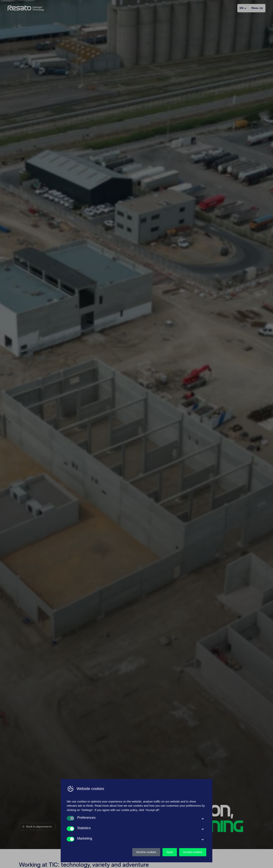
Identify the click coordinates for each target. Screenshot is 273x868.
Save (170, 852)
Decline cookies (146, 852)
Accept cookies (193, 852)
